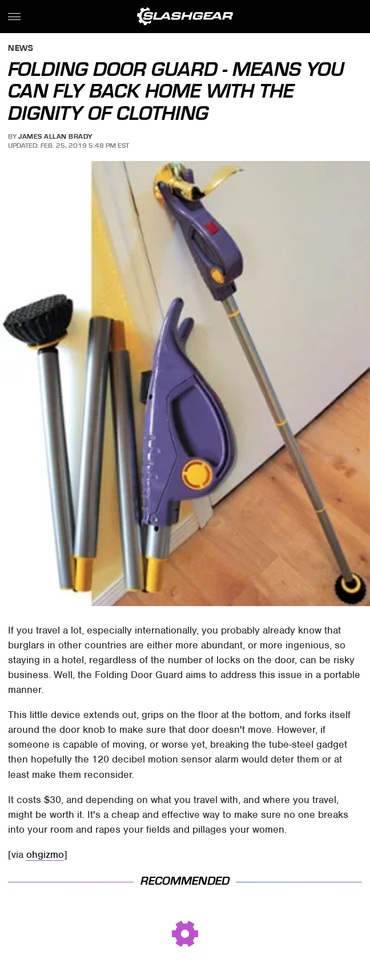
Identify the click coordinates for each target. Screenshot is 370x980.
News (21, 49)
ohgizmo (45, 854)
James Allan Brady (55, 136)
